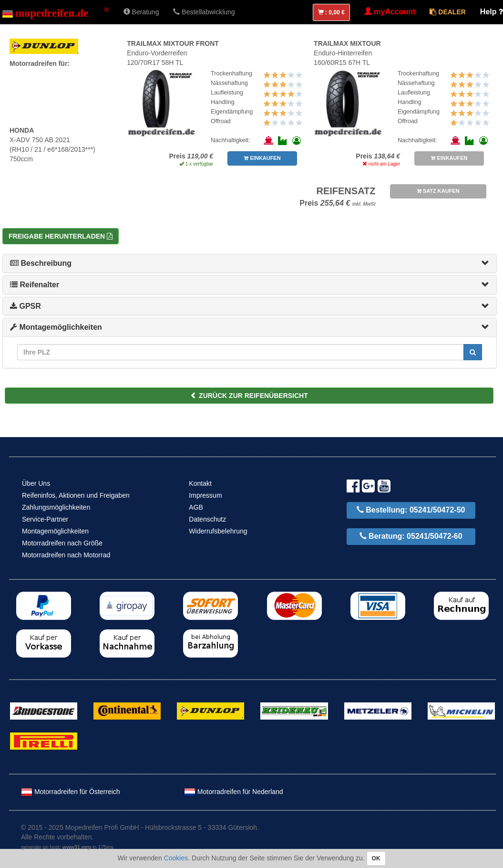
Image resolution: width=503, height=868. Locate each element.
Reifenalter (35, 285)
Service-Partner (45, 519)
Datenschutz (207, 519)
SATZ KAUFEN (438, 191)
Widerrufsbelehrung (218, 531)
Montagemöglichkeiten (56, 327)
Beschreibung (41, 263)
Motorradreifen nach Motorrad (66, 555)
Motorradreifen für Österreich (71, 792)
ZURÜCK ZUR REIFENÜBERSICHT (249, 396)
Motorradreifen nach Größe (62, 543)
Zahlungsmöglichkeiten (56, 507)
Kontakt (200, 483)
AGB (196, 507)
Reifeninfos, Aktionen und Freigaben (76, 495)
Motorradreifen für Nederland (234, 792)
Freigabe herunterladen (61, 236)
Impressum (205, 495)
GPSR (26, 306)
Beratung (141, 12)
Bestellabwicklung (204, 12)
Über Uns (36, 483)
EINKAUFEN (262, 158)
